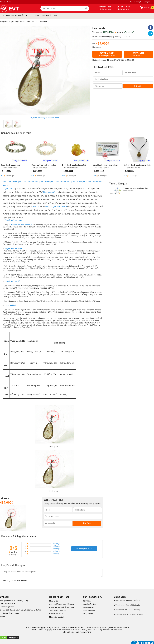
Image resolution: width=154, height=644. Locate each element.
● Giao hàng (119, 600)
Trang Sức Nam (89, 611)
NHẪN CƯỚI (47, 16)
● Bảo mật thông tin (132, 605)
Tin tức (2, 2)
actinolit (36, 207)
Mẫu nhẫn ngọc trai (56, 617)
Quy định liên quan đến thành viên (62, 604)
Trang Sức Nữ (88, 614)
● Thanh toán (119, 605)
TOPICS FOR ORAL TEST (58, 611)
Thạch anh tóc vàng (13, 249)
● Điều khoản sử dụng (132, 610)
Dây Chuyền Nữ (89, 607)
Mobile (3, 616)
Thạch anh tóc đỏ (59, 207)
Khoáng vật (53, 601)
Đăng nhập (148, 2)
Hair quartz (8, 181)
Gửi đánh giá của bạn (84, 549)
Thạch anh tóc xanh (13, 220)
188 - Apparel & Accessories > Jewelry (129, 614)
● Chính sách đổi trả (132, 600)
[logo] (16, 9)
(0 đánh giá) (129, 32)
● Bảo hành (119, 610)
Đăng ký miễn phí (136, 2)
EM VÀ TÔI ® (108, 32)
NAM (37, 16)
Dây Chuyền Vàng (90, 604)
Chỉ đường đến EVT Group (10, 613)
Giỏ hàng (147, 8)
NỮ (56, 16)
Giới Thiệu (87, 601)
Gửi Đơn (138, 86)
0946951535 (119, 60)
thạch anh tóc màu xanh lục (20, 225)
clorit (47, 207)
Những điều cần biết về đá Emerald (62, 607)
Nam (9, 2)
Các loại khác (11, 305)
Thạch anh (7, 189)
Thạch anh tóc (50, 192)
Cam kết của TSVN (56, 614)
